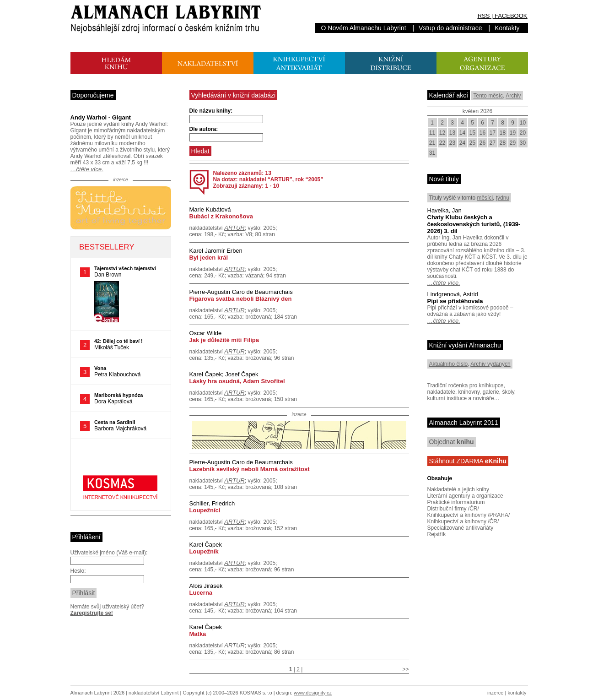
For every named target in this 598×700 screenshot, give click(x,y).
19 (513, 133)
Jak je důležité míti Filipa (224, 340)
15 (472, 133)
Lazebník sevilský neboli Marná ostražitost (250, 469)
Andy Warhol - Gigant (101, 117)
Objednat (452, 442)
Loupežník (204, 551)
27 (493, 143)
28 (503, 143)
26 (482, 143)
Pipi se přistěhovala (455, 301)
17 (493, 133)
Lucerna (201, 593)
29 (513, 143)
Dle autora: (204, 129)
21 (432, 143)
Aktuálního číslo (449, 364)
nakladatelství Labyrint (154, 693)
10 (523, 123)
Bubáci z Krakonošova (221, 216)
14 (462, 133)
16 (482, 133)
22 (442, 143)
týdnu (503, 198)
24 (462, 143)
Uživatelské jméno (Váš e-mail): (109, 553)
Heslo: (78, 571)
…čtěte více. (87, 169)
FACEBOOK (511, 16)
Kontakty (507, 28)
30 (523, 143)
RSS (484, 16)
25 (472, 143)
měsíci (485, 198)
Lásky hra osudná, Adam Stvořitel (237, 381)
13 (452, 133)
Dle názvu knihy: (211, 111)
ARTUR (234, 228)
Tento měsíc (488, 96)
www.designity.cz (313, 693)
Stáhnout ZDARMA (468, 461)
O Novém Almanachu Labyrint (364, 28)
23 (452, 143)
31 (432, 153)
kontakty (517, 693)
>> (405, 669)
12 (442, 133)
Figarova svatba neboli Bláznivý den (241, 299)
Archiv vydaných (490, 364)
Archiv (513, 96)
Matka (198, 634)
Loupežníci (205, 510)
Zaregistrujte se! (92, 613)
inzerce (495, 693)
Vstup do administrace (450, 28)
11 (432, 133)
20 (523, 133)
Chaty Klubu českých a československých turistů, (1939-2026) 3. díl (474, 224)
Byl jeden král (209, 258)
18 (503, 133)
